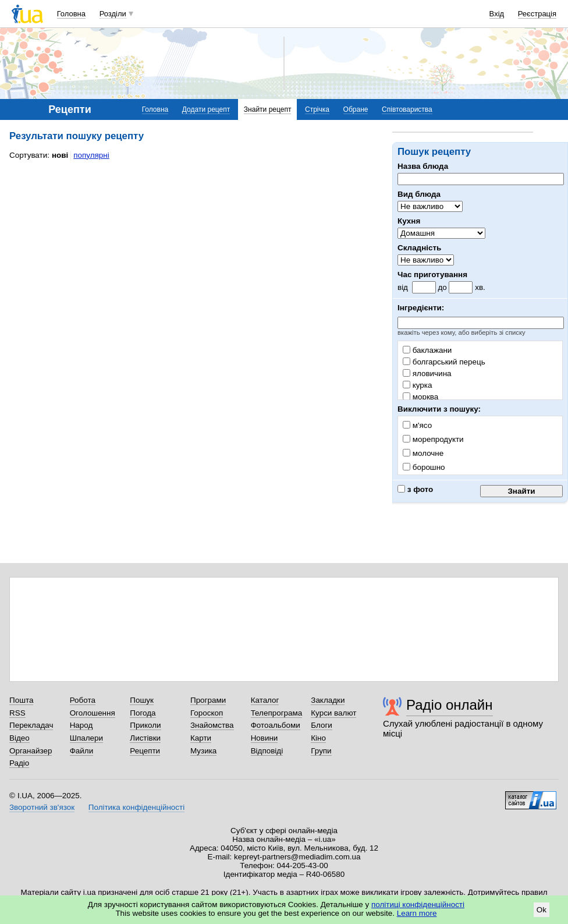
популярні (91, 155)
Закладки (328, 700)
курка (417, 385)
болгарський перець (444, 362)
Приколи (145, 725)
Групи (321, 751)
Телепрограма (277, 713)
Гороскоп (207, 713)
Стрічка (317, 109)
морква (420, 397)
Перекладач (31, 725)
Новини (265, 738)
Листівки (145, 738)
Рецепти (145, 751)
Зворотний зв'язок (42, 807)
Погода (143, 713)
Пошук (142, 700)
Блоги (322, 725)
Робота (83, 700)
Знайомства (212, 725)
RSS (17, 713)
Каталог (265, 700)
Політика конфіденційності (136, 807)
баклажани (427, 350)
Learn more (417, 913)
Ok (542, 910)
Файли (82, 751)
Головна (71, 14)
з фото (415, 489)
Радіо (19, 763)
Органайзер (31, 751)
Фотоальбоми (276, 725)
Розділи (113, 14)
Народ (81, 725)
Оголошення (93, 713)
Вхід (497, 14)
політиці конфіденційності (418, 904)
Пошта (21, 700)
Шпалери (86, 738)
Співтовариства (407, 109)
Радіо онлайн (450, 705)
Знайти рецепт (268, 109)
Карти (201, 738)
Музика (203, 751)
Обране (356, 109)
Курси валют (333, 713)
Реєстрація (537, 14)
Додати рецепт (206, 109)
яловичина (427, 374)
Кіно (318, 738)
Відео (19, 738)
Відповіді (267, 751)
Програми (208, 700)
